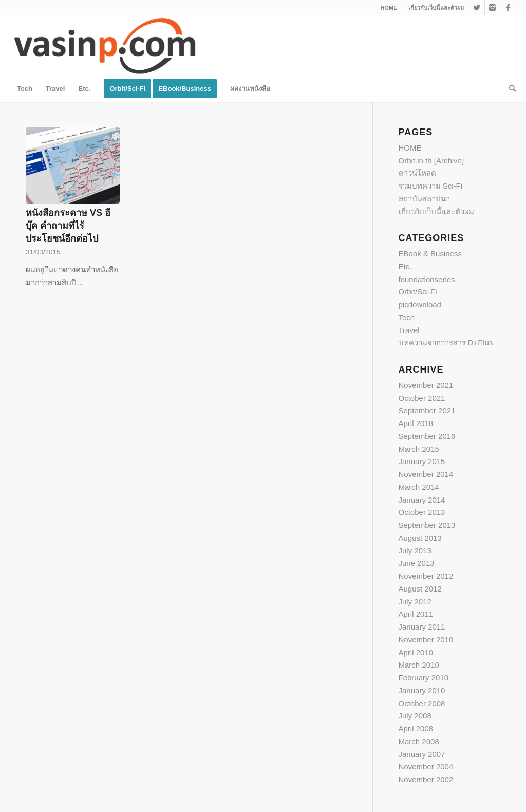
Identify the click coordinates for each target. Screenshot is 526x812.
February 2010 (424, 678)
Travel (409, 330)
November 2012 (426, 576)
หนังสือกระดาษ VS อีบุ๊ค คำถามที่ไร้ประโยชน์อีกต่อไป (68, 226)
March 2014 (419, 487)
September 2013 (427, 525)
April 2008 (416, 728)
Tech (407, 317)
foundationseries (427, 279)
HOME (389, 8)
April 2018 (416, 423)
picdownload (420, 304)
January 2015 (422, 461)
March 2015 (419, 449)
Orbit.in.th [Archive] (431, 161)
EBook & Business (430, 254)
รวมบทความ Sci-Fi (431, 186)
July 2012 (415, 602)
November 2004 (426, 767)
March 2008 (419, 741)
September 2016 (427, 436)
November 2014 (426, 474)
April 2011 (416, 614)
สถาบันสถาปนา (424, 199)
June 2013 (417, 563)
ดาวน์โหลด (417, 173)
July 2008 (415, 716)
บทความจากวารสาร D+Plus (446, 343)
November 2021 (426, 385)
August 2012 (420, 589)
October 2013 (422, 512)
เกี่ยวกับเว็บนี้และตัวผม (436, 8)
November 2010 (426, 640)
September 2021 (427, 410)
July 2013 (415, 551)
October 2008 (422, 703)
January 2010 (422, 690)
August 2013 (420, 538)
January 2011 (422, 627)
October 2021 (422, 398)
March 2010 (419, 665)
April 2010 (416, 652)
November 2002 (426, 779)
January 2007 (422, 754)
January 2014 (422, 500)
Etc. (405, 266)
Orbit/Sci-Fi (418, 292)
